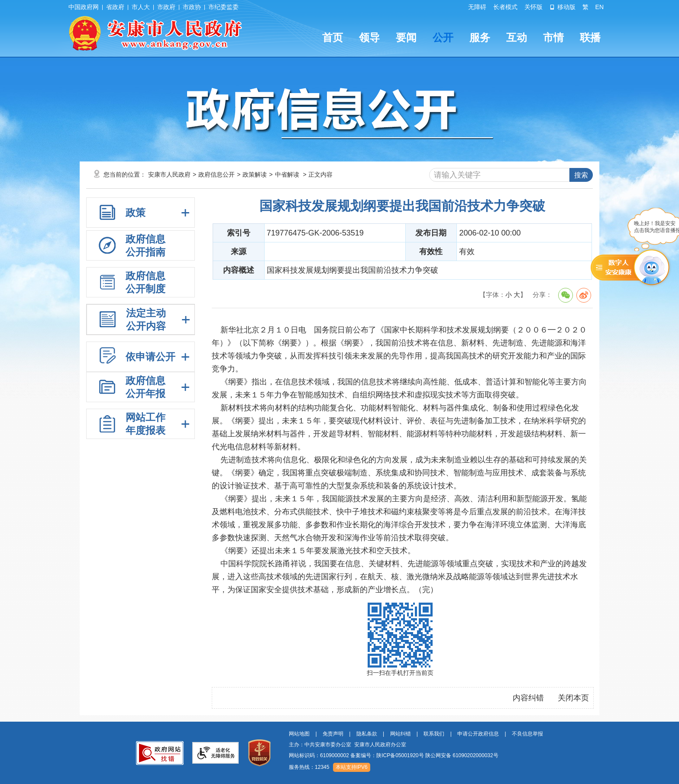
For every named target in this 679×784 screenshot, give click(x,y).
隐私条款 (367, 734)
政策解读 (255, 174)
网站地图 (299, 734)
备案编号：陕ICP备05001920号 (387, 755)
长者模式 (505, 7)
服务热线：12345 (309, 767)
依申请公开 (150, 357)
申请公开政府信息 (478, 734)
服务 (480, 37)
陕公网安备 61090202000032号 (462, 755)
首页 (333, 37)
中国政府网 (84, 7)
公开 (443, 37)
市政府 (166, 7)
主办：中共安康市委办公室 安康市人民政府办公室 (348, 745)
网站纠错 (401, 734)
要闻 (406, 37)
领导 (369, 37)
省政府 (115, 7)
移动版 (563, 7)
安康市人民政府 (169, 174)
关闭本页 (573, 698)
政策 (136, 213)
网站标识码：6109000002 (394, 755)
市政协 (192, 7)
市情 (553, 37)
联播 (590, 37)
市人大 (141, 7)
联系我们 (434, 734)
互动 (517, 37)
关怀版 (533, 7)
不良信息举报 (527, 734)
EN (600, 7)
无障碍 (477, 7)
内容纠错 (528, 698)
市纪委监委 (223, 7)
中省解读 (287, 174)
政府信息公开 (217, 174)
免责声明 (333, 734)
